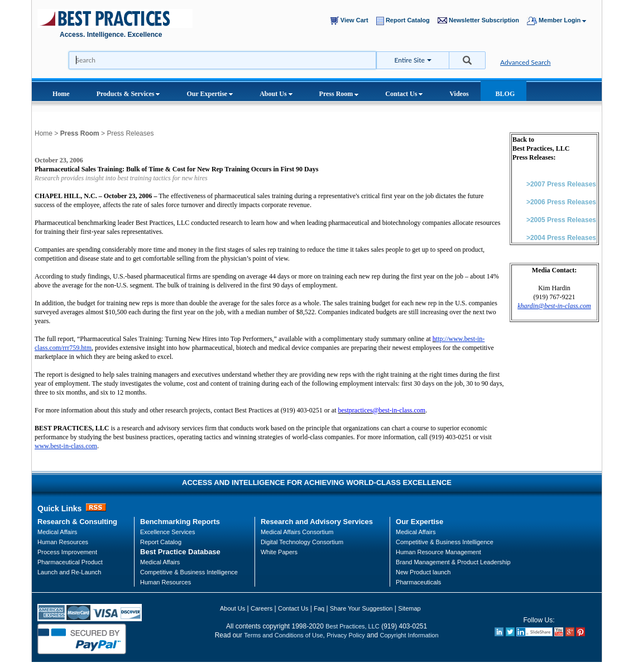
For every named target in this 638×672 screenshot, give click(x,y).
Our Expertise (210, 94)
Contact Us (404, 94)
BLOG (505, 94)
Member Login (562, 21)
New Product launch (423, 572)
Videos (459, 94)
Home (61, 94)
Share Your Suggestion (361, 608)
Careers (262, 608)
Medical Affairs (57, 532)
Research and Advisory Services (317, 522)
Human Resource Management (438, 552)
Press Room (339, 94)
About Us (276, 94)
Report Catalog (406, 21)
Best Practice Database (180, 552)
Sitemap (409, 608)
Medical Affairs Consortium (297, 532)
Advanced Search (526, 62)
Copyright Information (409, 635)
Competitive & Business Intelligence (189, 572)
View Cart (352, 21)
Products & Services (128, 94)
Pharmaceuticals (418, 582)
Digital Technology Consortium (302, 542)
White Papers (279, 552)
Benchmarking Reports (180, 522)
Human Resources (166, 582)
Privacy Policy (346, 635)
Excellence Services (167, 532)
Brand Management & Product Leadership (453, 562)
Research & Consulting (77, 522)
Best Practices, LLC (352, 626)
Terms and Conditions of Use (283, 635)
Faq (319, 608)
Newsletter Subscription (481, 20)
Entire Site (410, 60)
